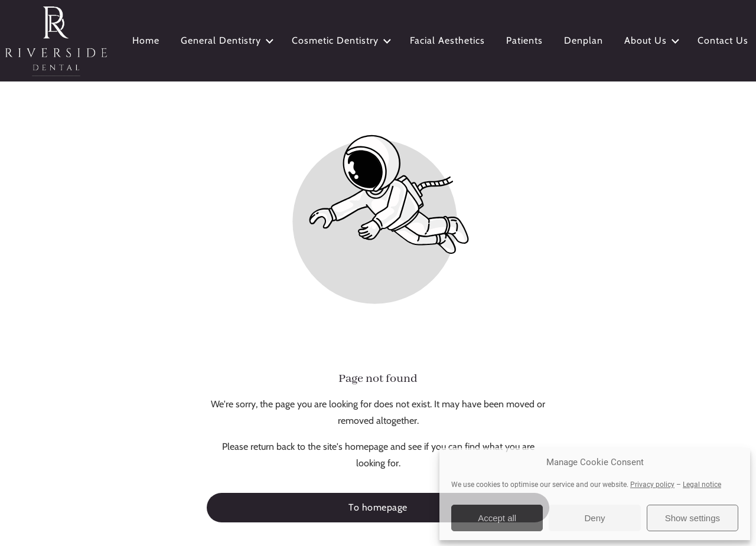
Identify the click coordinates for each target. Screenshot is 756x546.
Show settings (693, 518)
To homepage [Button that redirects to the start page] (378, 507)
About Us (653, 41)
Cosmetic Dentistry (342, 41)
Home (146, 40)
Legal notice (702, 485)
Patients (524, 40)
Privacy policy (652, 485)
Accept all (497, 518)
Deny (594, 518)
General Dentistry (228, 41)
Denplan (584, 40)
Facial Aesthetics (447, 40)
